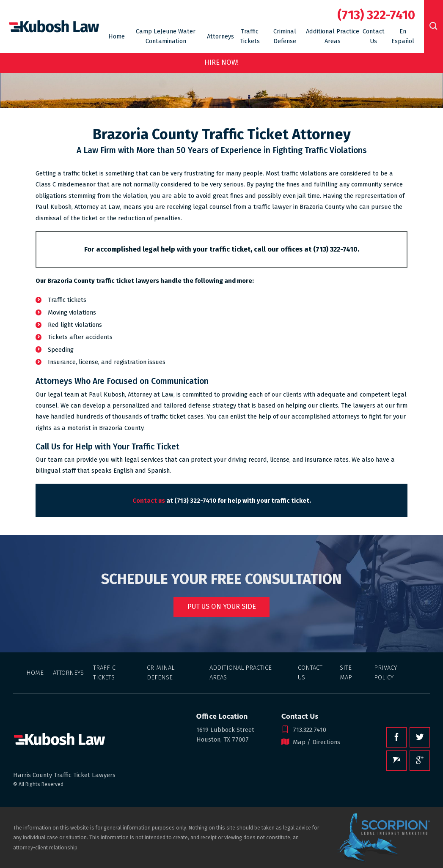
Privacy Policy (385, 672)
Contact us (149, 501)
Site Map (346, 672)
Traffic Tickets (250, 36)
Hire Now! (221, 62)
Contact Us (374, 36)
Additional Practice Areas (333, 36)
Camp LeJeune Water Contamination (166, 36)
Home (117, 36)
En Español (403, 36)
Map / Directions (311, 742)
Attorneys (220, 36)
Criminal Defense (285, 36)
